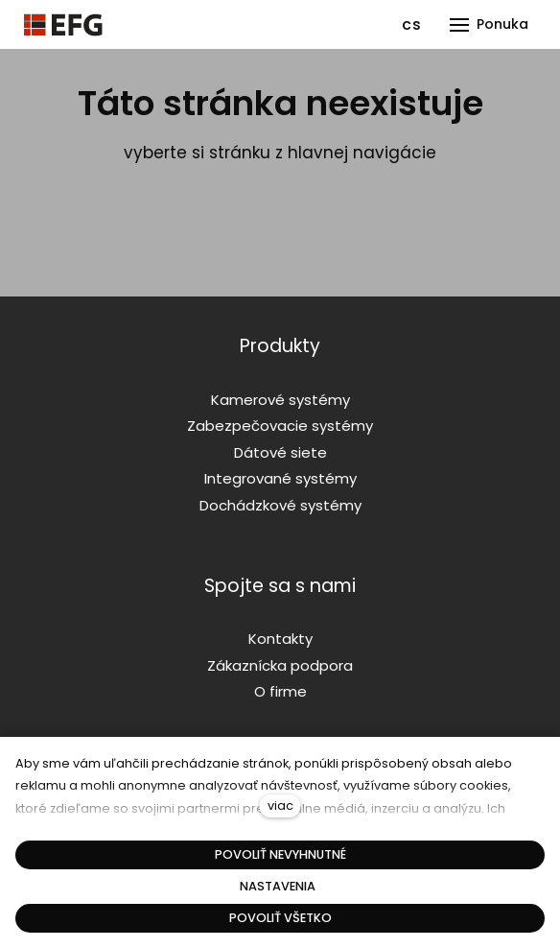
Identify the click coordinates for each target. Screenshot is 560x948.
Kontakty (280, 639)
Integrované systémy (280, 478)
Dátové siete (280, 452)
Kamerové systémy (280, 400)
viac (280, 806)
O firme (280, 691)
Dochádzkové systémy (280, 505)
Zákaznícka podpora (280, 665)
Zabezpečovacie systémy (280, 426)
